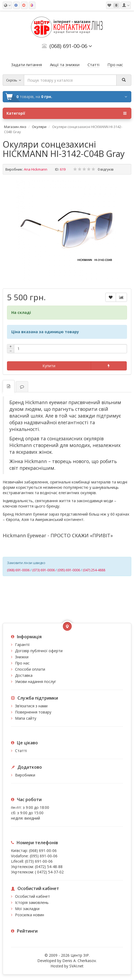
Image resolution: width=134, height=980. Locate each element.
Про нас (22, 663)
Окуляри (39, 127)
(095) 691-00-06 (44, 856)
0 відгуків (106, 169)
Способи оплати (30, 669)
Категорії (66, 113)
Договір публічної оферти (39, 651)
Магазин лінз (15, 127)
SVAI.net (76, 966)
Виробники (25, 775)
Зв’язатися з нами (31, 706)
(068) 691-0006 (18, 570)
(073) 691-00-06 (39, 861)
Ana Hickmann (36, 169)
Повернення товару (33, 712)
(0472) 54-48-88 (49, 867)
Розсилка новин (30, 915)
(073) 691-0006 (44, 570)
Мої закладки (27, 909)
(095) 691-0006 (69, 570)
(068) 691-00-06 (43, 851)
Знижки (22, 657)
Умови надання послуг (36, 682)
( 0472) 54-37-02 (49, 872)
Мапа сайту (26, 718)
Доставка (24, 675)
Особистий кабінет (32, 896)
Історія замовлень (32, 902)
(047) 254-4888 (94, 570)
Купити (49, 366)
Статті (21, 751)
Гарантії (22, 645)
